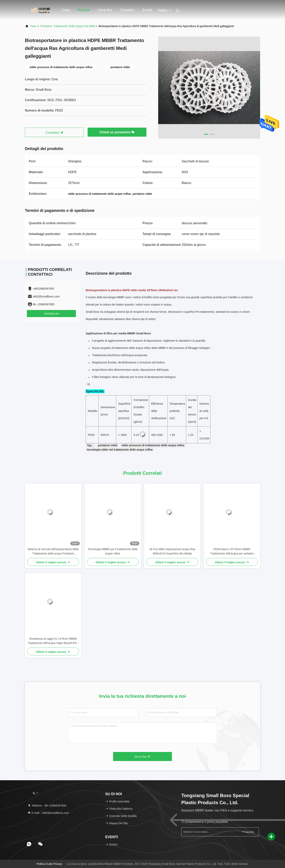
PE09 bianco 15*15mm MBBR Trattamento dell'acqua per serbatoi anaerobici (232, 552)
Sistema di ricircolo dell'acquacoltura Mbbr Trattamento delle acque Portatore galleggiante (53, 552)
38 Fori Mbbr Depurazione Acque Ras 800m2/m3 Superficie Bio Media (172, 551)
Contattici (127, 10)
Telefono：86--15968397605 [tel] (47, 806)
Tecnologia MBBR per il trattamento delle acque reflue (113, 551)
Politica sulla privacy (49, 864)
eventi (147, 10)
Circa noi (105, 10)
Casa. (33, 26)
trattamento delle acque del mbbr (74, 26)
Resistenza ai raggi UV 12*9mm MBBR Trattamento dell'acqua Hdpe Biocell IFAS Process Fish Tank (53, 641)
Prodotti (84, 10)
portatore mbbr (108, 445)
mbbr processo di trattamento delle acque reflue (153, 445)
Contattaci (54, 133)
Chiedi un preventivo (117, 132)
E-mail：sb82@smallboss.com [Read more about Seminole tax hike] (48, 813)
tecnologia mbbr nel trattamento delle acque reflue (120, 450)
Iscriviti (248, 832)
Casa (65, 10)
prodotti (45, 26)
